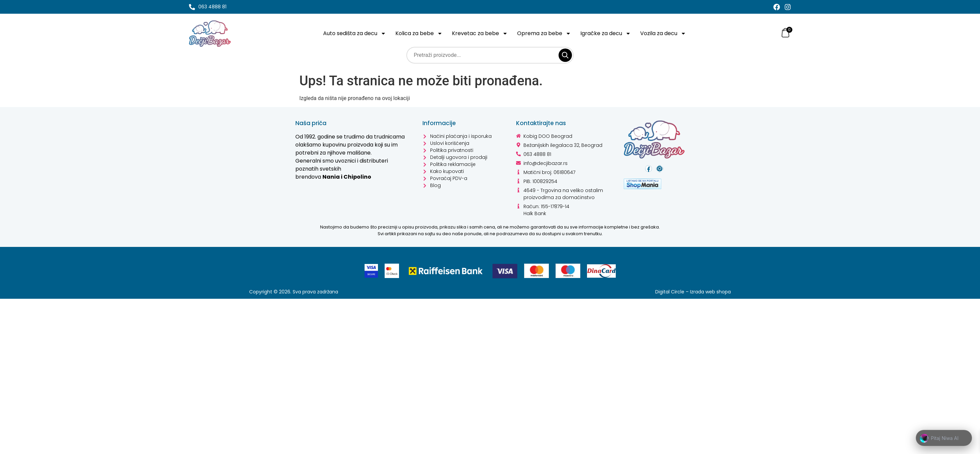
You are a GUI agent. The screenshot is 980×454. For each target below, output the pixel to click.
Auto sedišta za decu (355, 33)
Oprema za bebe (545, 33)
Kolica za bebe (420, 33)
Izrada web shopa (710, 292)
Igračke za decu (607, 33)
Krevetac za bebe (481, 33)
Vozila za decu (665, 33)
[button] (944, 438)
